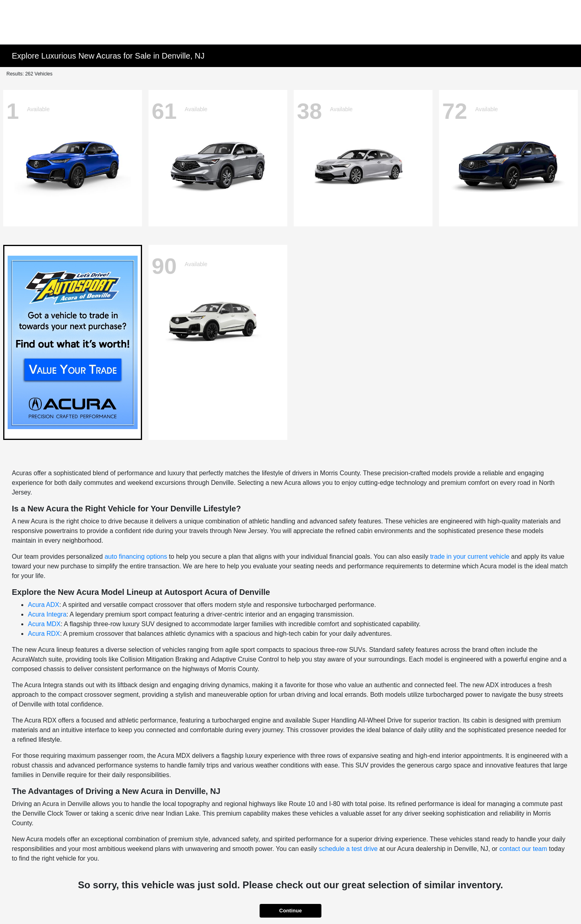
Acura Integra (47, 614)
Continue (290, 911)
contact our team (523, 849)
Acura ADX (43, 605)
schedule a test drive (348, 849)
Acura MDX (44, 624)
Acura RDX (44, 634)
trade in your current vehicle (470, 557)
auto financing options (136, 557)
